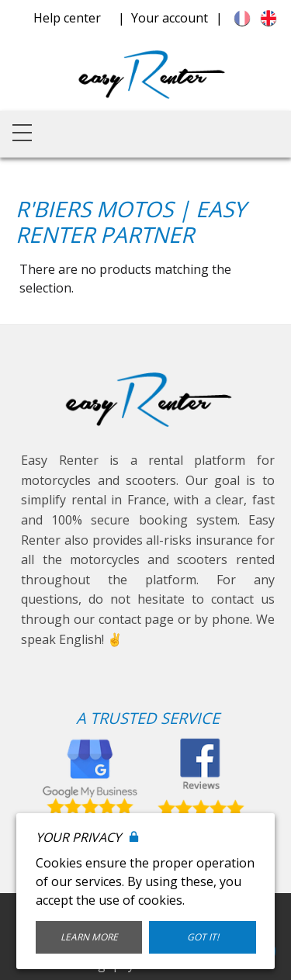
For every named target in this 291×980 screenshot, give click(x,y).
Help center (67, 18)
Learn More (89, 937)
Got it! (203, 937)
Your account (170, 18)
